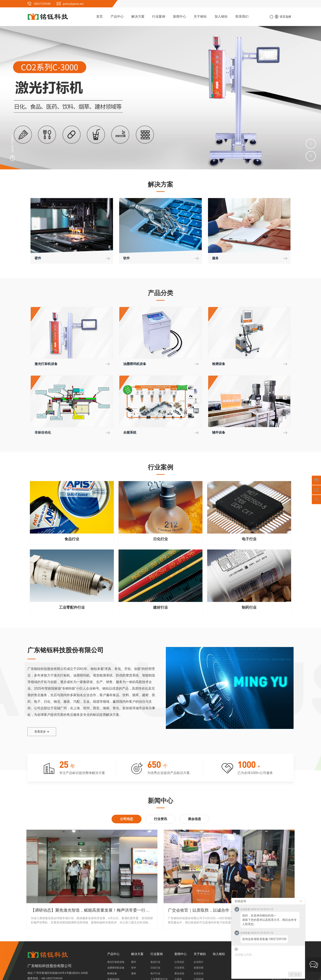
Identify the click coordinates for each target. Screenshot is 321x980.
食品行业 (72, 540)
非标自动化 (44, 434)
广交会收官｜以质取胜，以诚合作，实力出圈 (209, 911)
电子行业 (249, 540)
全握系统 (131, 434)
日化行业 (160, 540)
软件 (127, 258)
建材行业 (160, 609)
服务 (216, 258)
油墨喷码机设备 (136, 365)
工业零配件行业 (72, 609)
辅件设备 (219, 434)
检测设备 (219, 365)
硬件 (38, 258)
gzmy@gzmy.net (73, 4)
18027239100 (42, 4)
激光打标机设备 (47, 365)
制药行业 (249, 609)
